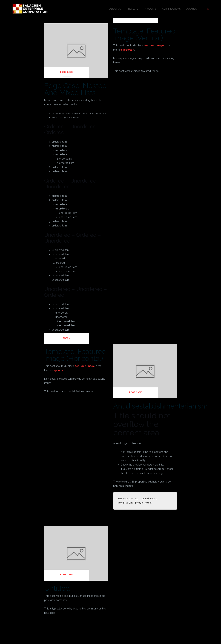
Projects (132, 9)
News (135, 17)
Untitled (57, 588)
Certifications (171, 9)
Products (150, 9)
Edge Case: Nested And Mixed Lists (75, 89)
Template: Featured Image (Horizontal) (75, 355)
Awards (192, 9)
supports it (128, 50)
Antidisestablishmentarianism (160, 406)
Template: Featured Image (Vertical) (144, 34)
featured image (154, 46)
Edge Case (66, 72)
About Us (115, 9)
